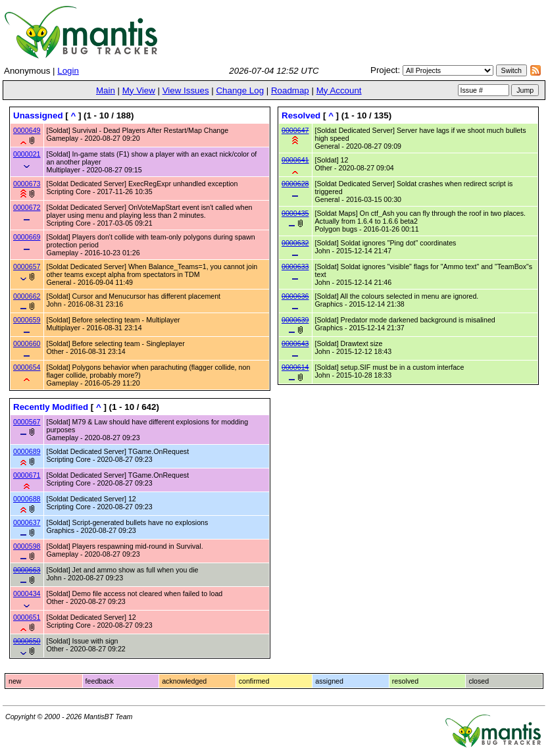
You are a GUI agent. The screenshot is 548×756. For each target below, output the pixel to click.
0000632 (295, 243)
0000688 (27, 499)
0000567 (27, 422)
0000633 (295, 266)
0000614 (295, 367)
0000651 (27, 617)
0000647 (295, 130)
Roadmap (290, 90)
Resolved (301, 115)
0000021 (27, 154)
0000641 (295, 160)
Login (68, 71)
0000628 (295, 184)
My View (139, 90)
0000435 (295, 213)
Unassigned (38, 115)
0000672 (27, 207)
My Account (339, 90)
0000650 (27, 641)
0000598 (27, 546)
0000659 (27, 320)
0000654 (27, 367)
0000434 (27, 593)
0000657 (27, 266)
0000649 (27, 130)
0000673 (27, 184)
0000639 (295, 320)
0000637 (27, 522)
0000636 (295, 296)
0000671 (27, 475)
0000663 (27, 570)
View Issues (186, 90)
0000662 (27, 296)
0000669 (27, 237)
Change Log (240, 90)
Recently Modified (51, 407)
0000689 (27, 451)
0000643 (295, 343)
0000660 (27, 343)
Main (106, 90)
